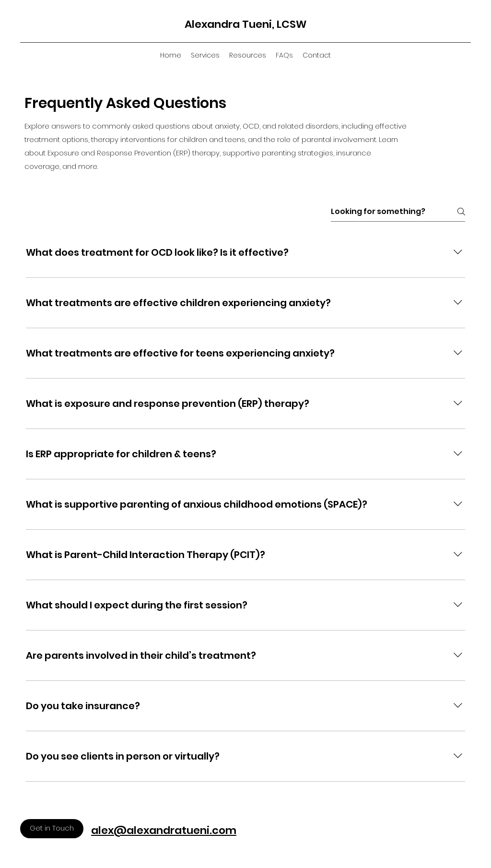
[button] (205, 55)
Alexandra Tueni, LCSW (245, 24)
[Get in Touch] (52, 829)
